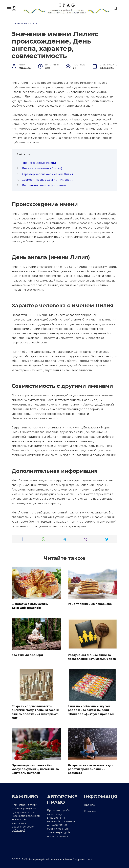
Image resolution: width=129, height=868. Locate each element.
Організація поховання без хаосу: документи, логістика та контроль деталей (35, 767)
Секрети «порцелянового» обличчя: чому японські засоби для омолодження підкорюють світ (35, 711)
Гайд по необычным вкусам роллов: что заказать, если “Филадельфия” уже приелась (91, 709)
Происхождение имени (39, 163)
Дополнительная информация (44, 185)
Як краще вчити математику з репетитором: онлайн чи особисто (91, 767)
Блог (27, 24)
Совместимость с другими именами (48, 180)
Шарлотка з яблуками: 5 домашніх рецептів (30, 606)
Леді (34, 24)
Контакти (90, 809)
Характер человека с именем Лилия (48, 174)
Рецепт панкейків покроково (90, 604)
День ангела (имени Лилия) (42, 168)
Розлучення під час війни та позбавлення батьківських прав (92, 656)
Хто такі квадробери (27, 655)
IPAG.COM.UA (59, 823)
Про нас (89, 803)
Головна (17, 24)
